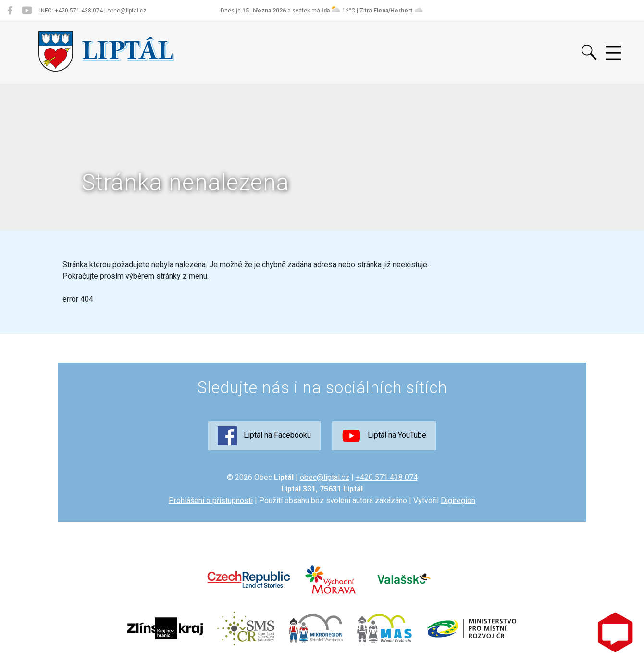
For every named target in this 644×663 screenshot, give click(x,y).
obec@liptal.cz (325, 477)
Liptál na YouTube (384, 436)
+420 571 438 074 (387, 477)
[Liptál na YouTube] (27, 11)
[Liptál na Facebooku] (10, 11)
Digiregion (458, 500)
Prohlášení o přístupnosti (211, 500)
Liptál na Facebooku (264, 436)
